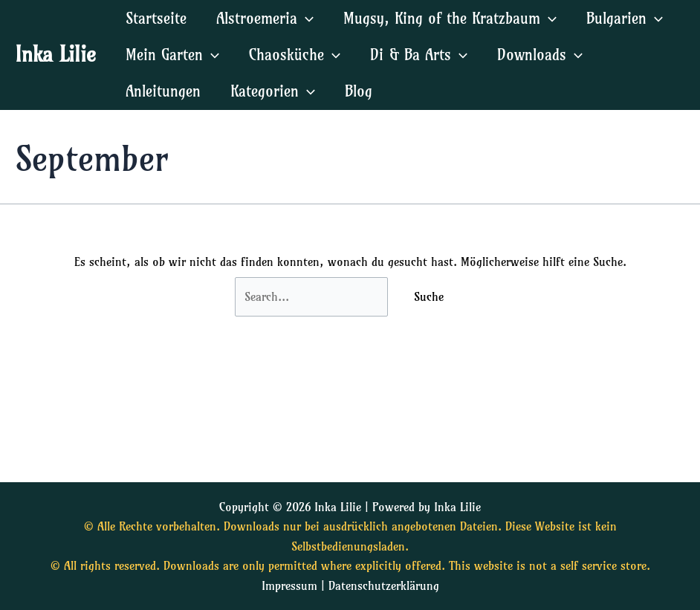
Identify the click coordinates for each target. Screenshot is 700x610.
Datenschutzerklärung (384, 585)
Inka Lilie (55, 54)
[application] (305, 18)
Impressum (289, 585)
